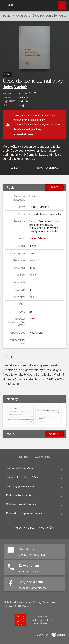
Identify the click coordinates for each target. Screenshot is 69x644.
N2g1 (33, 319)
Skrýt (54, 187)
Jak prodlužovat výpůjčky (22, 477)
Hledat (61, 4)
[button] (34, 48)
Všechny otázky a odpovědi (34, 528)
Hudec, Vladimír (15, 87)
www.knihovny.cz (26, 134)
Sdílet (14, 168)
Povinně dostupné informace (24, 513)
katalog (22, 16)
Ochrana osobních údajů (21, 504)
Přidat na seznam (47, 168)
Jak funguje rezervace (20, 486)
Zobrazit (54, 434)
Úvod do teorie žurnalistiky (49, 16)
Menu (8, 5)
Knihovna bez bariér (19, 495)
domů (7, 16)
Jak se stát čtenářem (19, 468)
